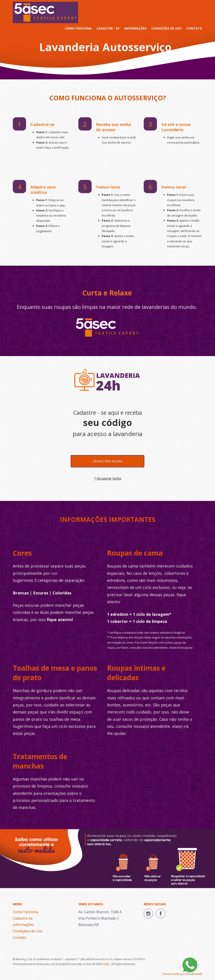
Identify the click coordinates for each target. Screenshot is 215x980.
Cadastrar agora (107, 461)
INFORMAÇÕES (135, 28)
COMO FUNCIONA (78, 28)
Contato (20, 937)
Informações (23, 925)
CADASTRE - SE (108, 28)
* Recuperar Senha (108, 478)
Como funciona (25, 912)
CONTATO (194, 28)
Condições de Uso (28, 931)
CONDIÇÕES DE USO (166, 28)
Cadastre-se (23, 918)
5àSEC (106, 964)
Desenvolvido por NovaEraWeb (182, 974)
